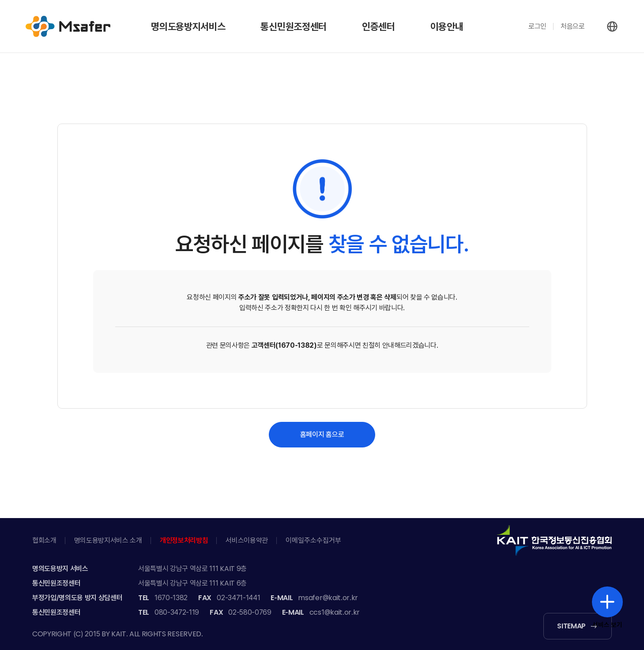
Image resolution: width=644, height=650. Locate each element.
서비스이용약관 (247, 540)
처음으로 (573, 26)
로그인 (537, 26)
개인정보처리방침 (184, 540)
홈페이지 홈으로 (322, 434)
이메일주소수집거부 (313, 540)
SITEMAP (571, 626)
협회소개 (44, 540)
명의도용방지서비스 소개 (108, 540)
